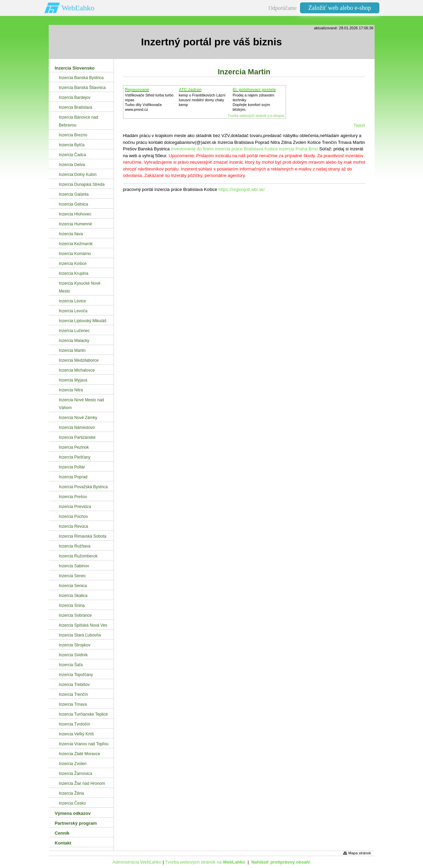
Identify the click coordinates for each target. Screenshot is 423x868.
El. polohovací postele (254, 90)
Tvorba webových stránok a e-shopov (256, 116)
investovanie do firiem (192, 149)
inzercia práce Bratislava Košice (246, 149)
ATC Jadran (190, 90)
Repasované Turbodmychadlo (141, 92)
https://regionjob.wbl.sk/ (242, 189)
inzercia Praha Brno (299, 149)
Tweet (359, 125)
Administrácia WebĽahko (137, 862)
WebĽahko (78, 8)
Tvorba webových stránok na (205, 862)
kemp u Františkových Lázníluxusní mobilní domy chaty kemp (202, 100)
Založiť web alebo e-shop (339, 8)
